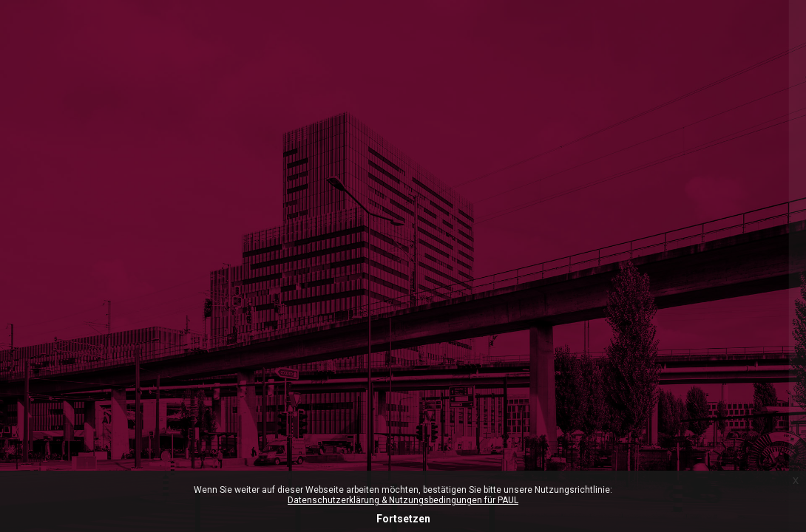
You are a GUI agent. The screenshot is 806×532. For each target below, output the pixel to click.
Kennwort (541, 411)
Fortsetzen (403, 519)
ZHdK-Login (650, 234)
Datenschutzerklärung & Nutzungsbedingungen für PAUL (403, 500)
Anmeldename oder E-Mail (583, 338)
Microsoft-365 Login (565, 171)
